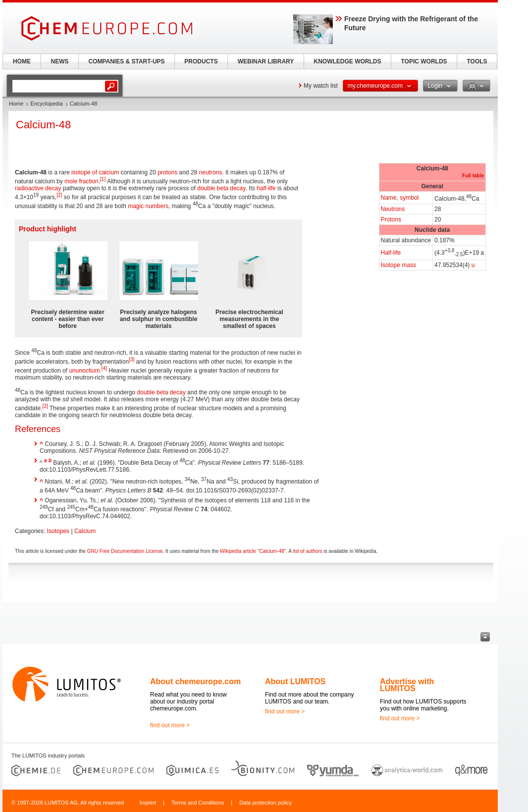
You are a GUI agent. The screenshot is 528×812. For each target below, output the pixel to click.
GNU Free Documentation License (125, 551)
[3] (132, 359)
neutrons (211, 172)
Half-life (391, 253)
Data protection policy (265, 803)
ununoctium (84, 371)
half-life (266, 188)
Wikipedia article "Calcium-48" (253, 551)
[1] (103, 179)
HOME (22, 61)
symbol (409, 198)
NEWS (60, 61)
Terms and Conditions (198, 803)
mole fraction (81, 181)
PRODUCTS (201, 61)
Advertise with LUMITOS (407, 685)
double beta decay (221, 188)
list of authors (307, 551)
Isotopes (58, 531)
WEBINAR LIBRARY (266, 61)
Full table (473, 176)
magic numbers (148, 206)
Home (16, 104)
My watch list (321, 86)
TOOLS (477, 61)
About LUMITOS (295, 681)
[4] (104, 368)
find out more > (170, 725)
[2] (59, 195)
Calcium (85, 531)
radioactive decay (38, 188)
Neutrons (393, 209)
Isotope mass (398, 265)
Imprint (148, 803)
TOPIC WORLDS (424, 61)
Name (389, 198)
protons (167, 172)
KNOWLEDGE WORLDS (348, 61)
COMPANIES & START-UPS (126, 61)
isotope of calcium (95, 172)
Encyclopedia (46, 104)
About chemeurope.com (195, 681)
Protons (391, 219)
